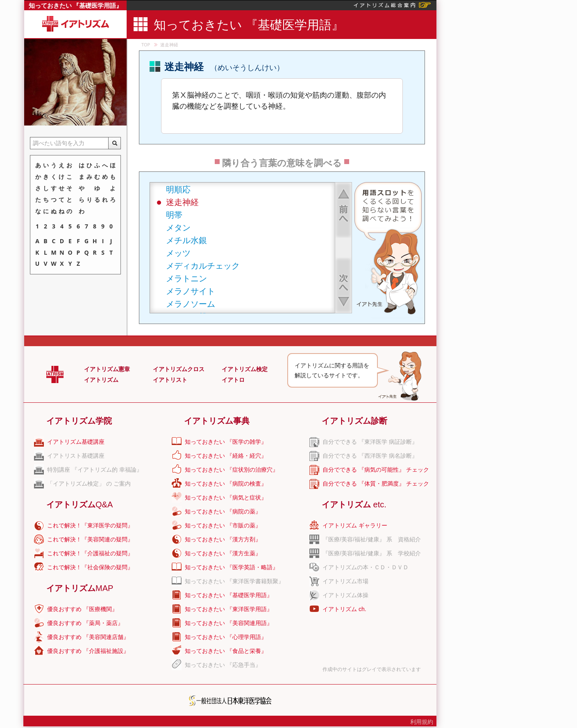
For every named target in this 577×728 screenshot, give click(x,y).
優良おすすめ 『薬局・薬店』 (85, 623)
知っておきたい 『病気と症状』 (226, 498)
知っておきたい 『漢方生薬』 (223, 553)
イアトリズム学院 (79, 421)
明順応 (178, 189)
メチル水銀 (186, 240)
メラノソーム (191, 304)
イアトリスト (170, 380)
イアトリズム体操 (345, 595)
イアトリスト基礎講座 (76, 456)
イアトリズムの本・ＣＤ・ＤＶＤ (366, 567)
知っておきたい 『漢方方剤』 (223, 539)
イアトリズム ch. (344, 609)
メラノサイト (191, 291)
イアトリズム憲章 (107, 369)
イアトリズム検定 (245, 369)
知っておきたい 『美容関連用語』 (229, 623)
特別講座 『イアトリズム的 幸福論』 (95, 470)
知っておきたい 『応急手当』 (223, 665)
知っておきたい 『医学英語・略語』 (232, 567)
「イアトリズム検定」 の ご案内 (89, 484)
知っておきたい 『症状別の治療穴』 (232, 470)
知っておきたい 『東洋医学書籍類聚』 (234, 581)
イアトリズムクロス (179, 369)
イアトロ (233, 380)
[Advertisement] (506, 123)
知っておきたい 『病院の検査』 (226, 484)
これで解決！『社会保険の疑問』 (90, 567)
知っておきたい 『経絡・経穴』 (226, 456)
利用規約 (422, 722)
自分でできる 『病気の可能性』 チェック (376, 470)
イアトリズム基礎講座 (76, 442)
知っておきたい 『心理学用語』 (226, 637)
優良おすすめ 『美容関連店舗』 (88, 637)
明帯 (174, 215)
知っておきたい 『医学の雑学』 (226, 442)
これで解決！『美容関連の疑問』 (90, 539)
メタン (178, 227)
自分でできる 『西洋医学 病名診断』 (370, 456)
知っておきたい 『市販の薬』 (223, 525)
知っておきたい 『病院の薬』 (223, 511)
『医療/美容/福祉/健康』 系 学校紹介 (372, 553)
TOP (146, 45)
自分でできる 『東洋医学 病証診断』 (370, 442)
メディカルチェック (203, 266)
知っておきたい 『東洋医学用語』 (229, 609)
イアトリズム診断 (354, 421)
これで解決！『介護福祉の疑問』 (90, 553)
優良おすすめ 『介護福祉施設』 (88, 651)
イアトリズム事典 (217, 421)
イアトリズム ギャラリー (355, 525)
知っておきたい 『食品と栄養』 (226, 651)
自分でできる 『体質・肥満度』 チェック (376, 484)
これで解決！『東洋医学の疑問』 (90, 525)
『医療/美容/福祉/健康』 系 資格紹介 (372, 539)
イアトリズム (101, 380)
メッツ (178, 253)
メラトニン (186, 278)
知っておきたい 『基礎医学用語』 (76, 5)
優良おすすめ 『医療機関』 (82, 609)
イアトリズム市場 (345, 581)
